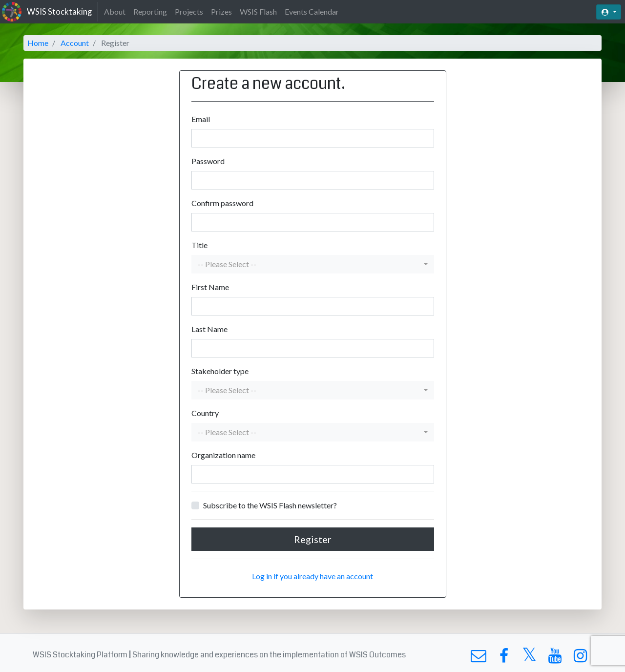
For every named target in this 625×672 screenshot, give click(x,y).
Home (38, 43)
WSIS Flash (258, 11)
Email (201, 119)
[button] (313, 264)
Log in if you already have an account (312, 576)
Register (313, 539)
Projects (189, 11)
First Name (210, 287)
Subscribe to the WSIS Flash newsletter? (270, 505)
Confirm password (222, 203)
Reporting (150, 11)
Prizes (221, 11)
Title (199, 245)
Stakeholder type (220, 371)
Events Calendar (312, 11)
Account (75, 43)
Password (208, 161)
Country (205, 413)
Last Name (209, 329)
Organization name (223, 455)
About (115, 11)
